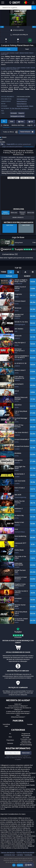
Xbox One (18, 108)
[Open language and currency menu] (26, 3)
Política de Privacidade (25, 853)
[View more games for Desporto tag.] (21, 114)
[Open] (3, 3)
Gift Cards (26, 737)
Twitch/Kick (6, 724)
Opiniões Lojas (26, 741)
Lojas (6, 726)
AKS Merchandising (26, 745)
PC (10, 734)
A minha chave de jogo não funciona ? (18, 711)
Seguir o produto (18, 217)
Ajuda (28, 865)
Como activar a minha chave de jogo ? (18, 713)
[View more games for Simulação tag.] (14, 114)
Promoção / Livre (26, 739)
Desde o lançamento (6, 213)
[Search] (34, 8)
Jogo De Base (31, 125)
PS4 (13, 108)
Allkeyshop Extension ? (18, 717)
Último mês (31, 213)
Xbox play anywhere (23, 106)
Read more (21, 865)
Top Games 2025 (26, 743)
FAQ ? (18, 715)
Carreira (20, 855)
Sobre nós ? (18, 704)
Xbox (10, 737)
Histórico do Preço (17, 125)
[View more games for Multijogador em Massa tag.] (18, 117)
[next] (34, 27)
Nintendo (10, 743)
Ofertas (5, 125)
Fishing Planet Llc (22, 101)
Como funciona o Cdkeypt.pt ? (18, 706)
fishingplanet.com (22, 99)
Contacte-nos (9, 855)
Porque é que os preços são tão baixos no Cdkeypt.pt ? (18, 709)
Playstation (10, 740)
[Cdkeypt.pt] (15, 3)
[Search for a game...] (18, 8)
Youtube (30, 724)
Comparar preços (29, 147)
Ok (14, 865)
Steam (31, 106)
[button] (33, 3)
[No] (34, 862)
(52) (24, 249)
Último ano (14, 213)
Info (9, 49)
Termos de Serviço (8, 853)
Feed (27, 49)
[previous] (2, 27)
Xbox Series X (25, 108)
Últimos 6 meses (22, 213)
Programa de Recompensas (26, 735)
